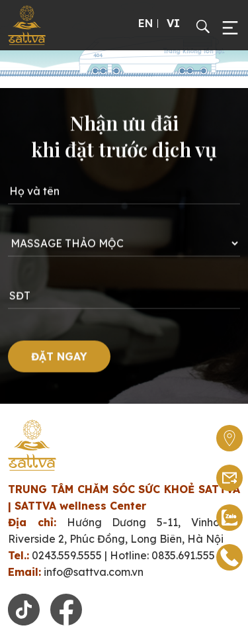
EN (145, 23)
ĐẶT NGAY (59, 365)
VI (173, 23)
